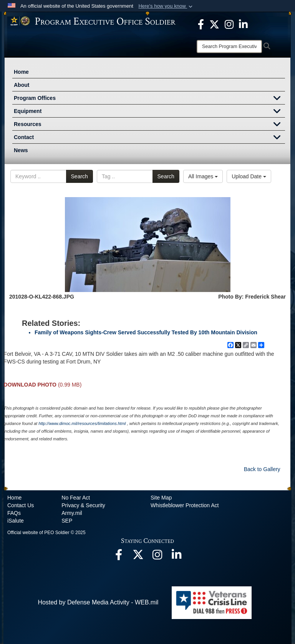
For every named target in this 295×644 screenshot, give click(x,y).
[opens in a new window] (201, 24)
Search (80, 176)
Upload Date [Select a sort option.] (249, 176)
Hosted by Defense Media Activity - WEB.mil (98, 602)
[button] (166, 6)
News (21, 150)
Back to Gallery (262, 469)
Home (21, 72)
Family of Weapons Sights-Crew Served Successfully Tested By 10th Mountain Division (146, 332)
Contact (149, 138)
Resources (149, 125)
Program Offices (149, 99)
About (22, 85)
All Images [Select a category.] (203, 176)
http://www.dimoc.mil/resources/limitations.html (82, 423)
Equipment (149, 112)
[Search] (229, 46)
